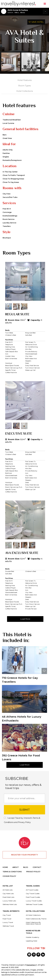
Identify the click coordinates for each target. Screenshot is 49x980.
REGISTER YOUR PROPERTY (25, 855)
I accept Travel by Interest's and (22, 820)
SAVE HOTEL (36, 22)
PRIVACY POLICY (33, 872)
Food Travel (7, 919)
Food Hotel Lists (8, 897)
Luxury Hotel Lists (9, 901)
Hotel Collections (25, 91)
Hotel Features (25, 80)
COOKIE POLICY (9, 876)
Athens (22, 13)
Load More (25, 619)
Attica (17, 13)
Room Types (24, 86)
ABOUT (16, 867)
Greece (10, 13)
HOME (5, 867)
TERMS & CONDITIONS (12, 872)
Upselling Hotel (31, 941)
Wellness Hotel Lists (10, 904)
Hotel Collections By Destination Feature (33, 923)
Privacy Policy (24, 822)
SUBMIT (24, 810)
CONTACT (37, 867)
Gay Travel (7, 915)
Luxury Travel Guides (34, 901)
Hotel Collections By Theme (36, 919)
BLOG (26, 867)
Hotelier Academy (33, 937)
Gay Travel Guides (33, 894)
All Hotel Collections (33, 915)
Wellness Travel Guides (34, 904)
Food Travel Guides (33, 897)
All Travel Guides (32, 890)
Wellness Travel (8, 926)
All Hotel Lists (8, 890)
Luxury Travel (8, 922)
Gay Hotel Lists (8, 894)
